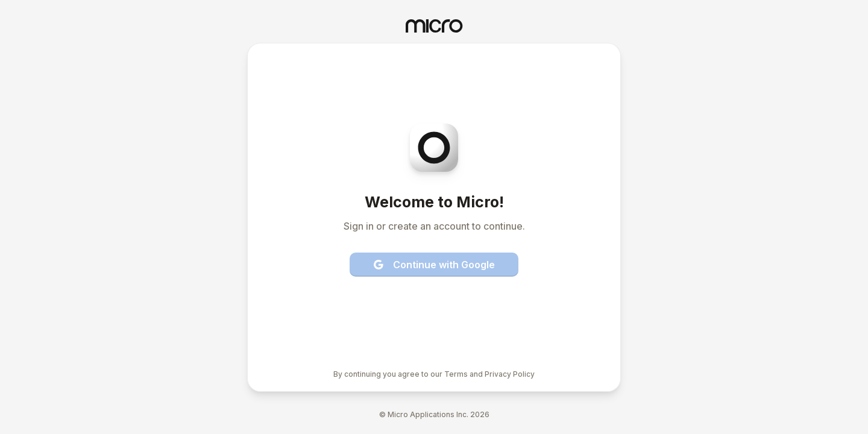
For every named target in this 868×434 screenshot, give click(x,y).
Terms (456, 374)
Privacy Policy (510, 374)
